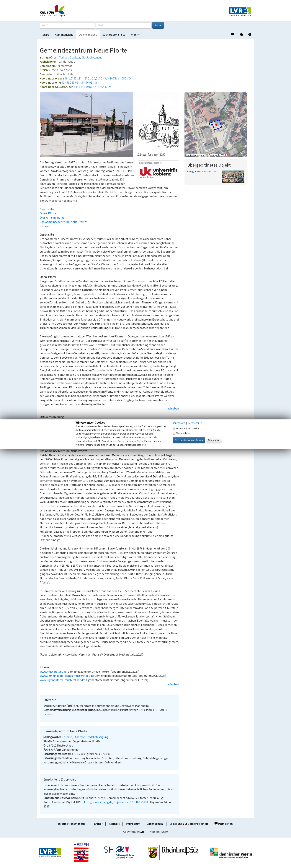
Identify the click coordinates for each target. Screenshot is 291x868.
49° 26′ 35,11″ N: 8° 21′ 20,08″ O (84, 79)
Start (46, 35)
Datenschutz (155, 824)
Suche (158, 25)
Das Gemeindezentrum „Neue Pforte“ (64, 222)
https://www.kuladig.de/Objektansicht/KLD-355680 (115, 802)
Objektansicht (88, 35)
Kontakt (114, 824)
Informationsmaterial (72, 824)
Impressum (133, 824)
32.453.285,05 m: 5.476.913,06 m (81, 83)
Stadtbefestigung (92, 58)
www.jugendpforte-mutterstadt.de (62, 680)
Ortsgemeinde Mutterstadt (202, 172)
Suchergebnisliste (114, 35)
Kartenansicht (64, 35)
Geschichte (47, 209)
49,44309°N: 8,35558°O (117, 79)
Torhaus (64, 58)
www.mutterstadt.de (53, 672)
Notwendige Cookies (186, 429)
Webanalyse (181, 433)
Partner (98, 824)
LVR (142, 832)
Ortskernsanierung (52, 218)
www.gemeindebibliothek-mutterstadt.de (67, 676)
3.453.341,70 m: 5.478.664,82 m (92, 87)
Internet (45, 226)
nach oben (172, 409)
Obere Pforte (48, 213)
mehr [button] (135, 35)
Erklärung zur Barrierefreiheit (189, 824)
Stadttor (75, 58)
